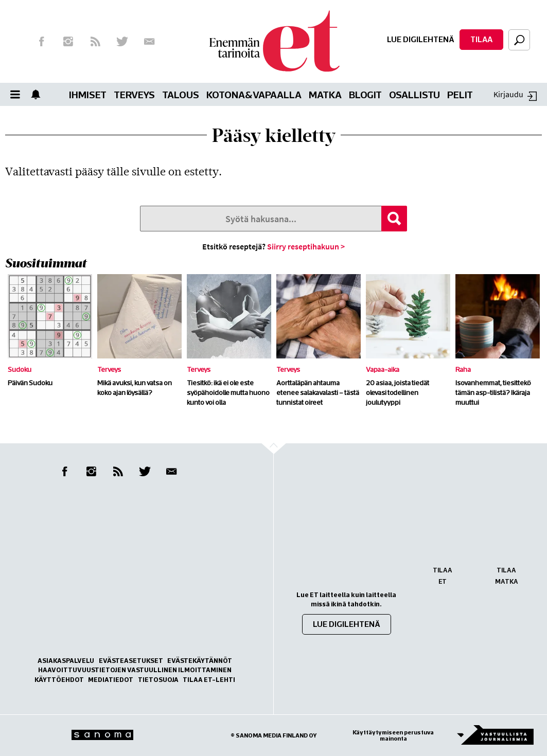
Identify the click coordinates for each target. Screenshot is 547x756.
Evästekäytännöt (200, 661)
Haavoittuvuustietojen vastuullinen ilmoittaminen (135, 670)
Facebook (41, 42)
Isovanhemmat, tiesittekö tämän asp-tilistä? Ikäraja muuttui (493, 392)
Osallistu (414, 94)
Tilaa (481, 39)
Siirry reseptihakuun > (306, 246)
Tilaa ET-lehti (209, 680)
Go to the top (283, 464)
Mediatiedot (111, 680)
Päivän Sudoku (30, 383)
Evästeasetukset (131, 661)
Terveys (134, 94)
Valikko (18, 94)
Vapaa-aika (383, 369)
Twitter (122, 42)
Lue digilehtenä (421, 39)
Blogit (365, 94)
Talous (181, 94)
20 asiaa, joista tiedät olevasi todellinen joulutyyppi (398, 392)
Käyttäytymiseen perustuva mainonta (393, 735)
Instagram (68, 42)
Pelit (460, 94)
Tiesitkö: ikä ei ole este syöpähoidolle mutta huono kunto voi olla (228, 392)
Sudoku (20, 369)
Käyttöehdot (59, 680)
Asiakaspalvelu (66, 661)
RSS (95, 42)
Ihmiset (88, 94)
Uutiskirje (149, 42)
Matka (325, 94)
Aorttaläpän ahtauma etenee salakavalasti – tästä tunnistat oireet (318, 392)
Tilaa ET (443, 576)
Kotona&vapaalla (254, 94)
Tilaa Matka (507, 576)
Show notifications (39, 94)
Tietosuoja (158, 680)
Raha (463, 369)
